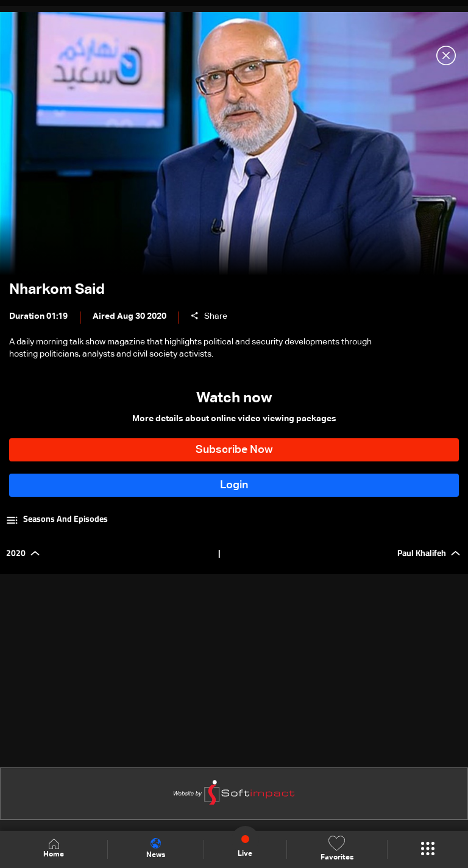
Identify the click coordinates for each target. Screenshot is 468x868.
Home (54, 849)
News (156, 848)
